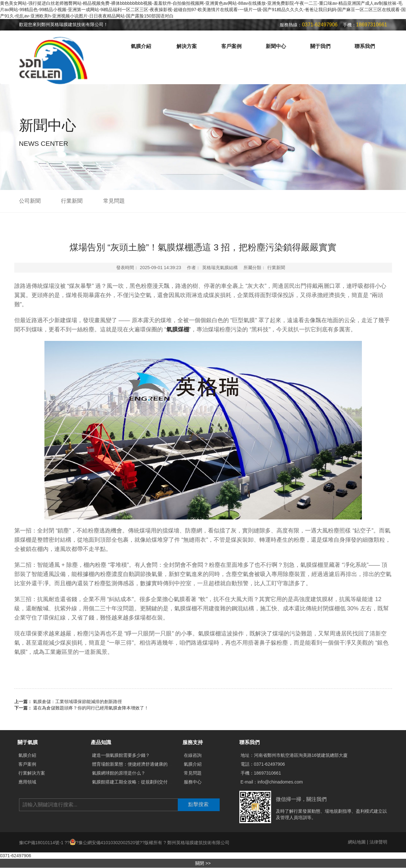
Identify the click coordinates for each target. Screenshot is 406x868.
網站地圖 (357, 842)
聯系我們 (365, 46)
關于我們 (320, 46)
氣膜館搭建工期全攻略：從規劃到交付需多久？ (139, 782)
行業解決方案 (32, 773)
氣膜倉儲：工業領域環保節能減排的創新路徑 (77, 702)
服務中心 (193, 782)
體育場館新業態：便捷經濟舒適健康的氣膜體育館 (141, 764)
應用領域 (27, 782)
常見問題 (114, 201)
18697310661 (268, 773)
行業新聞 (72, 201)
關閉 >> (203, 863)
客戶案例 (231, 46)
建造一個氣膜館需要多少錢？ (121, 755)
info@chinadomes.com (280, 782)
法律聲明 (378, 842)
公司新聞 (30, 201)
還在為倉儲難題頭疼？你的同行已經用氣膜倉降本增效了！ (91, 708)
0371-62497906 (270, 764)
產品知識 (101, 742)
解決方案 (187, 46)
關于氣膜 (28, 742)
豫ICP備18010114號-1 (42, 843)
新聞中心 (276, 46)
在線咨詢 (193, 755)
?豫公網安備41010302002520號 (105, 843)
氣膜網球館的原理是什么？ (119, 773)
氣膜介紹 (141, 46)
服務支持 (193, 742)
